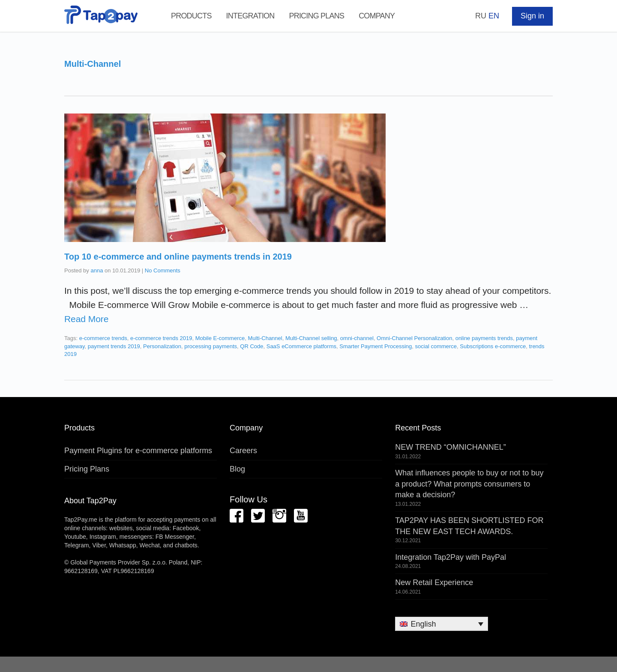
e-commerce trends (103, 338)
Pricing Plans (316, 16)
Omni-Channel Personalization (414, 338)
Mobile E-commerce (220, 338)
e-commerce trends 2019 (161, 338)
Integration (250, 16)
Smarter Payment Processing (376, 346)
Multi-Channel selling (311, 338)
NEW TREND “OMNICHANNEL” (451, 447)
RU (481, 16)
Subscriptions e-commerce (493, 346)
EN (494, 16)
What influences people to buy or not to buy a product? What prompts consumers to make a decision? (469, 484)
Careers (243, 451)
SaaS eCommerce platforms (301, 346)
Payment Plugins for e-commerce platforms (138, 451)
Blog (237, 469)
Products (191, 16)
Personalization (162, 346)
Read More (86, 319)
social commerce (436, 346)
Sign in (532, 16)
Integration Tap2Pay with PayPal (451, 557)
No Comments (163, 270)
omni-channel (357, 338)
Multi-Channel (265, 338)
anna (97, 270)
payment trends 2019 (114, 346)
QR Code (252, 346)
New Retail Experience (434, 582)
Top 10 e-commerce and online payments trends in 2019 (178, 257)
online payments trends (484, 338)
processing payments (211, 346)
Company (377, 16)
